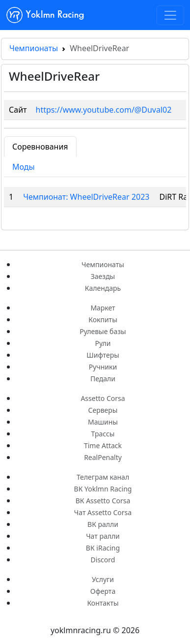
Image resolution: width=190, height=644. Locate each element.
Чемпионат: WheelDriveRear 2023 (86, 197)
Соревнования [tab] (40, 147)
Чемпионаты (34, 48)
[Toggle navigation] (170, 15)
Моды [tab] (24, 167)
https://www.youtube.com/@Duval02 (104, 110)
